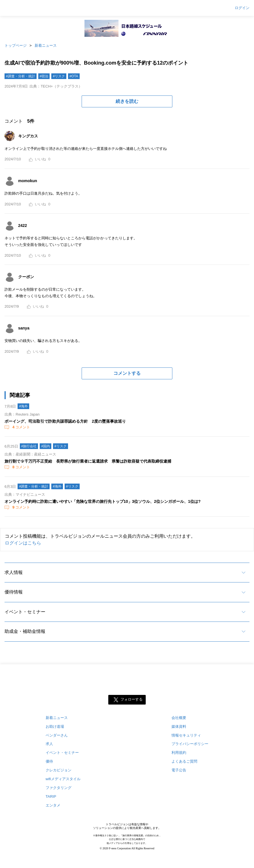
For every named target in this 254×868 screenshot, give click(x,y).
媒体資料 (179, 726)
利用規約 (179, 753)
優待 (49, 761)
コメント (21, 427)
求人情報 (14, 572)
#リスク (59, 76)
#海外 (23, 406)
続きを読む (127, 101)
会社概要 (179, 718)
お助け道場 (55, 726)
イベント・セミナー (25, 612)
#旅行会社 (29, 446)
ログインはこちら (23, 543)
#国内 (45, 446)
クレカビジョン (59, 770)
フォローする (132, 699)
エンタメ (53, 805)
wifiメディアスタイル (63, 779)
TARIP (51, 796)
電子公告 (179, 770)
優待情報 (14, 592)
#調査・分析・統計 (21, 76)
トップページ (16, 45)
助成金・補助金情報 (25, 631)
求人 (49, 744)
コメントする (127, 373)
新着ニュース (46, 45)
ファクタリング (59, 788)
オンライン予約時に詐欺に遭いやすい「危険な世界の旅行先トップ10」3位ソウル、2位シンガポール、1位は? (102, 501)
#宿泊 (44, 76)
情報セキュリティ (186, 735)
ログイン (242, 8)
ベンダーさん (57, 735)
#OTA (74, 76)
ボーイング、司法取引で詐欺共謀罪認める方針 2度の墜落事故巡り (65, 421)
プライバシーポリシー (190, 744)
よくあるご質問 (184, 761)
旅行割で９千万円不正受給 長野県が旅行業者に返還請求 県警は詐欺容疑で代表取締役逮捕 (88, 461)
